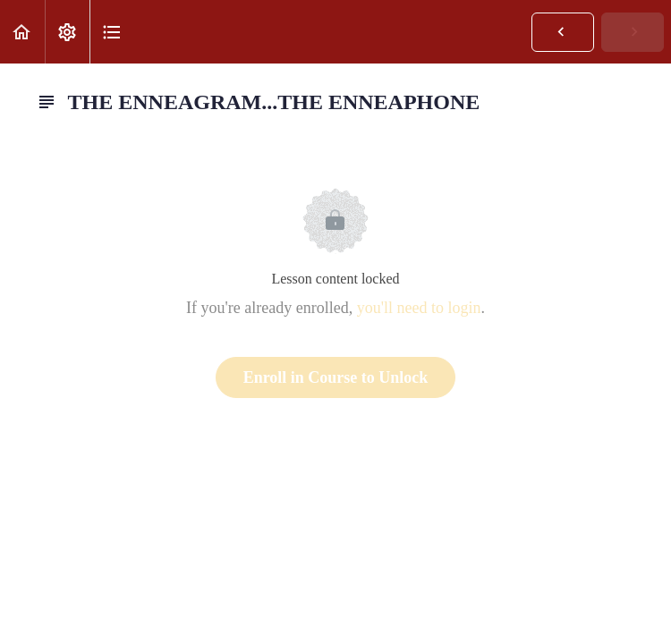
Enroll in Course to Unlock (336, 377)
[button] (22, 32)
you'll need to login (419, 308)
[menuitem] (67, 32)
